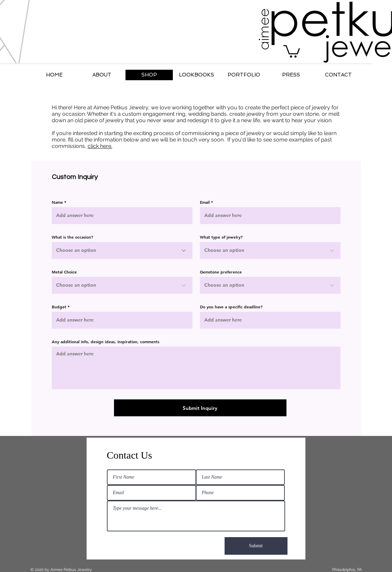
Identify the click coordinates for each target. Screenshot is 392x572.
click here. (100, 146)
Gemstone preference (221, 272)
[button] (292, 51)
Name (57, 202)
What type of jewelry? (221, 237)
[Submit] (256, 546)
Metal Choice (64, 272)
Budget (59, 307)
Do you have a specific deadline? (231, 307)
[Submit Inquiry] (200, 408)
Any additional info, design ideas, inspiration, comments (106, 342)
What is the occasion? (72, 237)
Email (205, 202)
